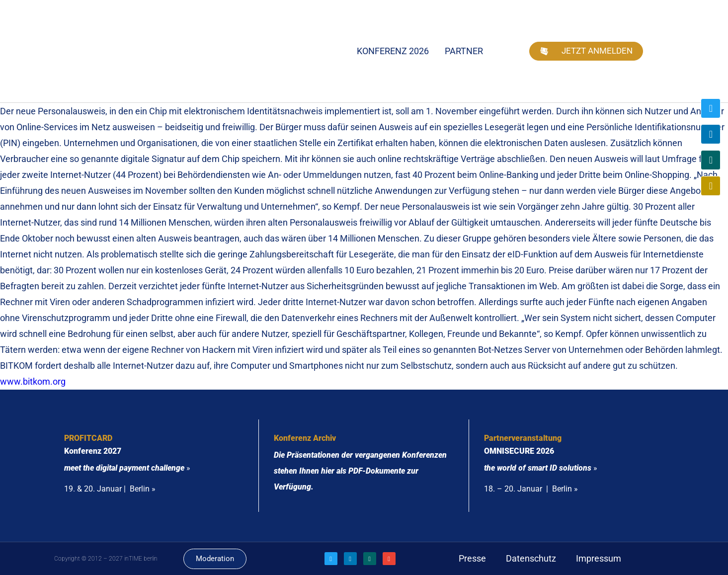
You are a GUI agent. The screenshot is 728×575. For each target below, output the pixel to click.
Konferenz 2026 (393, 51)
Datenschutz (531, 558)
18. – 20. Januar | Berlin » (531, 489)
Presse (472, 558)
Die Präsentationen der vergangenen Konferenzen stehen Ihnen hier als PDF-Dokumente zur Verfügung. (360, 471)
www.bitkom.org (34, 381)
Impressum (599, 558)
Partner (464, 51)
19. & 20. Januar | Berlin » (110, 489)
